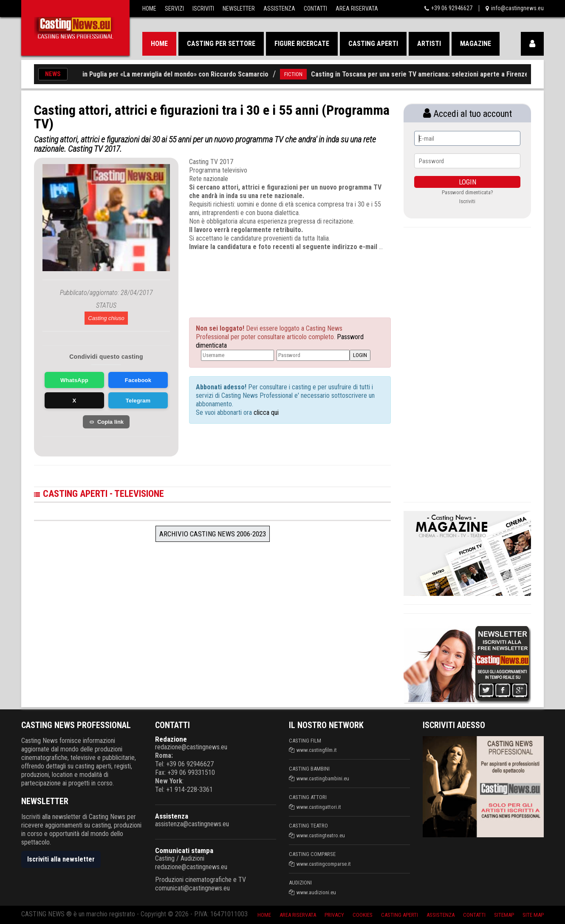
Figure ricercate (302, 44)
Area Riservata (357, 9)
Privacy (334, 915)
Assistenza (279, 9)
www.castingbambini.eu (323, 778)
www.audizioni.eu (316, 892)
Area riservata (298, 915)
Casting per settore (221, 44)
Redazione (171, 739)
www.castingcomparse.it (324, 864)
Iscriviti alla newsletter (61, 859)
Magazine (476, 44)
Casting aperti (373, 44)
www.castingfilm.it (317, 750)
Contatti (315, 9)
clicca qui (265, 412)
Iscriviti (203, 9)
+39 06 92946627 (452, 8)
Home (149, 9)
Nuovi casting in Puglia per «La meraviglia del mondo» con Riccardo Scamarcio (165, 74)
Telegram (138, 401)
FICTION (303, 74)
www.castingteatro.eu (321, 835)
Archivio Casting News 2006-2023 (213, 534)
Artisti (429, 44)
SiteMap (504, 915)
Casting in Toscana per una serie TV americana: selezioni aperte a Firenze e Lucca (442, 74)
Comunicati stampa (184, 850)
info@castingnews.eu (517, 8)
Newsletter (239, 9)
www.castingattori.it (319, 807)
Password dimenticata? (468, 192)
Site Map (533, 915)
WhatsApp (74, 380)
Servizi (174, 9)
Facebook (138, 380)
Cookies (363, 915)
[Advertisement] (274, 277)
